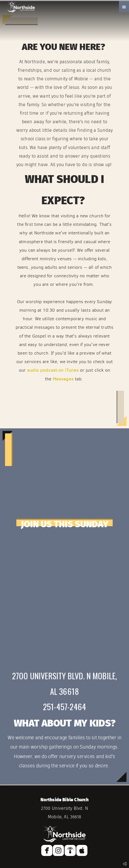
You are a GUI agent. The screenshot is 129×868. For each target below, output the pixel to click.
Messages (63, 379)
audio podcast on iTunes (53, 370)
